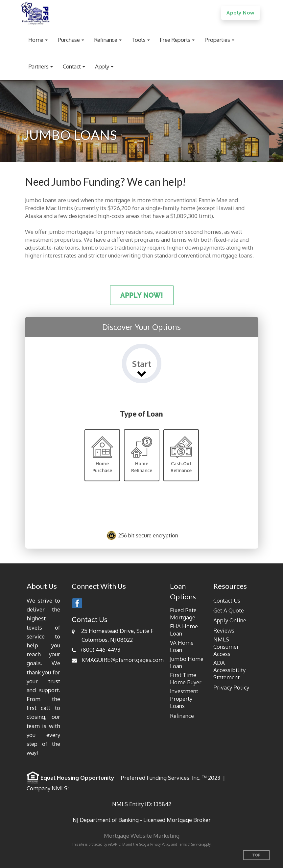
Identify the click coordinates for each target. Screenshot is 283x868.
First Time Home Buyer (186, 678)
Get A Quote (229, 610)
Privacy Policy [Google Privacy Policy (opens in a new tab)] (160, 844)
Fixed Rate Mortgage (183, 614)
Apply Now (241, 13)
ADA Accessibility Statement (229, 670)
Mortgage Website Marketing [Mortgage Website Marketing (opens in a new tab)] (142, 836)
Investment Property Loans (184, 698)
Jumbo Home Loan (187, 662)
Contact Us (227, 600)
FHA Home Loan (184, 630)
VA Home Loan (182, 646)
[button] (38, 40)
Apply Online (230, 620)
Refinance (182, 716)
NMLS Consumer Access (226, 647)
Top (257, 855)
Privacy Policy (231, 687)
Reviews (224, 630)
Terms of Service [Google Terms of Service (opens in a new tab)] (190, 844)
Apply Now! (142, 295)
